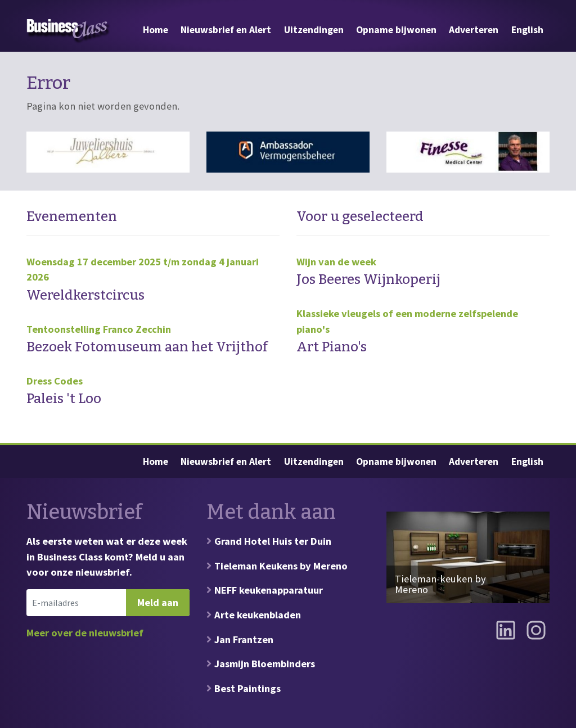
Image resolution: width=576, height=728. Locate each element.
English (527, 30)
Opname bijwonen (396, 30)
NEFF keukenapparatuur (269, 590)
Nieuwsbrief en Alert (226, 30)
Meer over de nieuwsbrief (85, 633)
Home (156, 30)
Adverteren (474, 30)
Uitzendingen (314, 30)
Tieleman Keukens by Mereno (281, 566)
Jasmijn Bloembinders (265, 664)
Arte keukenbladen (258, 615)
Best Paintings (247, 688)
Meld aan (158, 602)
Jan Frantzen (244, 639)
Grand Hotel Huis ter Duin (273, 541)
